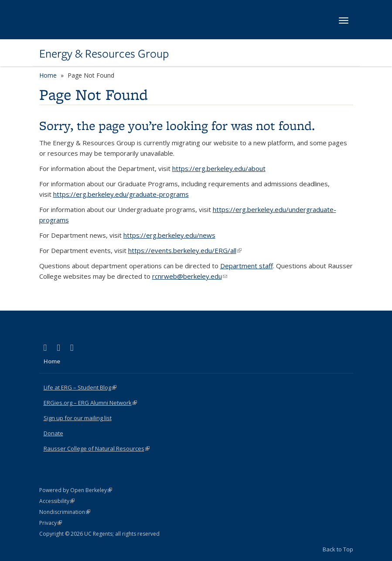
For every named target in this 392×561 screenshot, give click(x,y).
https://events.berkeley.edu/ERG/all (185, 250)
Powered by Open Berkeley (76, 490)
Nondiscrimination (65, 512)
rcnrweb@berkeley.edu (190, 276)
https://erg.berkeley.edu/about (219, 168)
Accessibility (57, 501)
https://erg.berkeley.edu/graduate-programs (121, 194)
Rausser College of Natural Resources (97, 448)
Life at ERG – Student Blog (80, 387)
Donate (53, 433)
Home (48, 75)
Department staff (247, 266)
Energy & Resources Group (104, 54)
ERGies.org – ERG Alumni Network (90, 403)
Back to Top (338, 549)
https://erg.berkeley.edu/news (169, 235)
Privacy (51, 523)
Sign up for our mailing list (78, 418)
